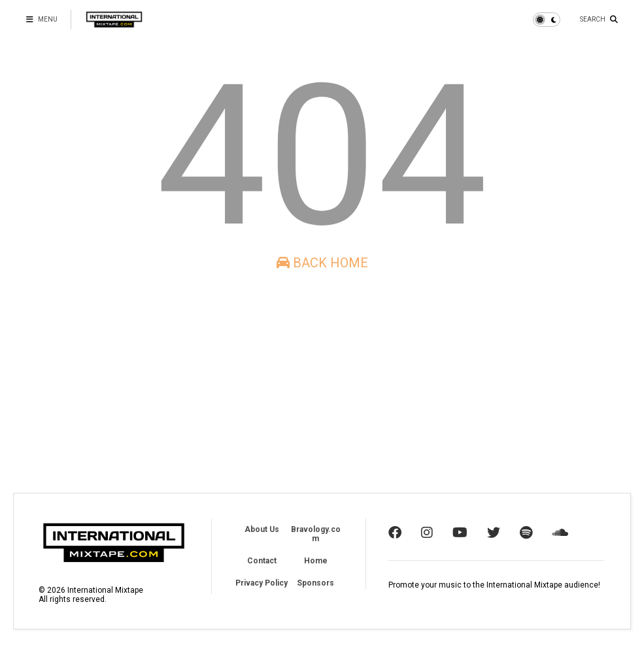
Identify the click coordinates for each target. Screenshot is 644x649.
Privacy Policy (262, 583)
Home (316, 561)
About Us (262, 529)
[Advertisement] (322, 382)
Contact (262, 561)
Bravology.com (316, 534)
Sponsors (315, 583)
